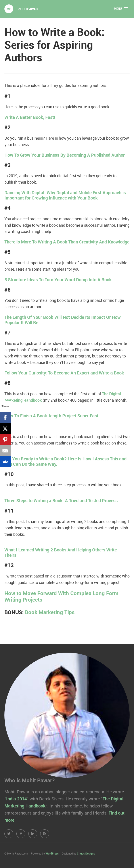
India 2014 (16, 799)
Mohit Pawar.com (21, 9)
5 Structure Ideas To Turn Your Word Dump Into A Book (58, 280)
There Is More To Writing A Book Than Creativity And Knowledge (67, 242)
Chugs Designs (86, 854)
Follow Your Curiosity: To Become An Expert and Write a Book (64, 373)
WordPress (52, 854)
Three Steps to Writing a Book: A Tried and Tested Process (61, 501)
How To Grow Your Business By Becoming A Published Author (65, 155)
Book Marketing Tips (50, 613)
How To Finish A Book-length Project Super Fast (51, 416)
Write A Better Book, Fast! (30, 118)
